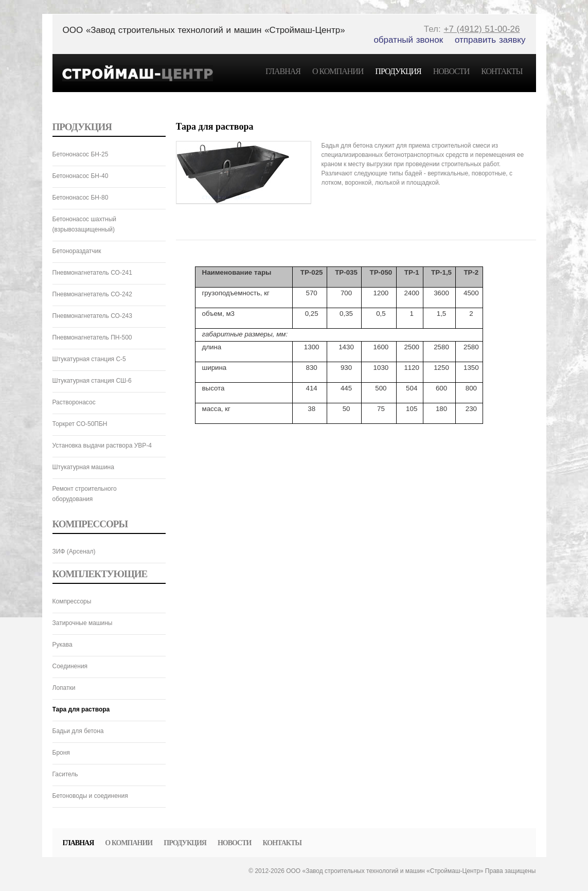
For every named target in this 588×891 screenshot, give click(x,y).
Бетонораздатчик (77, 251)
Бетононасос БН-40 (81, 176)
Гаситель (65, 774)
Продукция (398, 71)
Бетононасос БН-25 (81, 154)
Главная (283, 71)
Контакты (502, 71)
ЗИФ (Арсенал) (74, 551)
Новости (451, 71)
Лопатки (64, 688)
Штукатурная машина (83, 467)
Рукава (63, 645)
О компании (338, 71)
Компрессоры (72, 601)
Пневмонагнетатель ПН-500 (92, 337)
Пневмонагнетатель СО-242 (92, 294)
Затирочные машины (83, 623)
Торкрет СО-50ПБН (80, 424)
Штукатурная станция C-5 (89, 359)
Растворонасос (74, 402)
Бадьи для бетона (78, 731)
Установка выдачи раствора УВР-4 (102, 445)
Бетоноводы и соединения (90, 796)
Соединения (70, 666)
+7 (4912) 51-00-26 (482, 29)
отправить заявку (490, 40)
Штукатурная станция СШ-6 (92, 381)
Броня (61, 753)
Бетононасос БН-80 (81, 198)
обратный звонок (408, 40)
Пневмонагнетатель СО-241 (92, 273)
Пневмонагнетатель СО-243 (92, 316)
